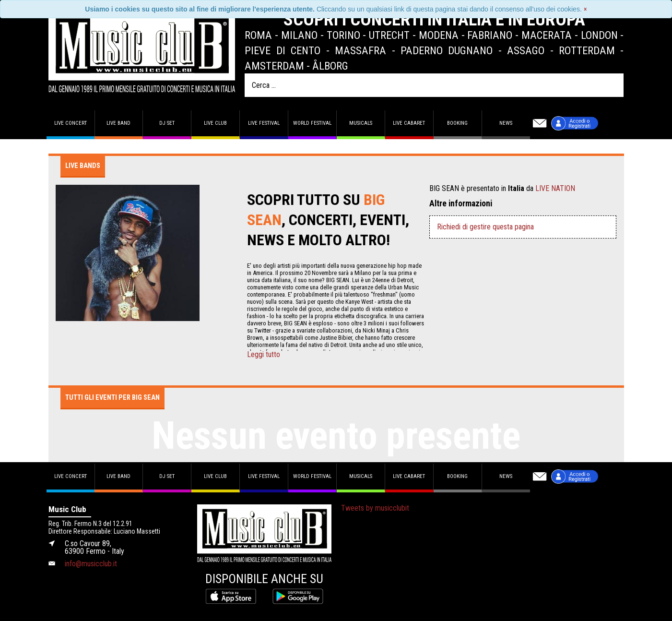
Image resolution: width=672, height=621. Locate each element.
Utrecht (389, 35)
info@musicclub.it (91, 564)
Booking (457, 123)
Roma (258, 35)
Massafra (360, 50)
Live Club (215, 123)
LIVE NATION (555, 188)
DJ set (167, 123)
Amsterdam (274, 66)
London (599, 35)
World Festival (312, 123)
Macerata (547, 35)
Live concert (71, 123)
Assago (526, 50)
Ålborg (330, 66)
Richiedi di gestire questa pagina (485, 227)
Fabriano (490, 35)
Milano (299, 35)
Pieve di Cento (283, 50)
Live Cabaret (409, 123)
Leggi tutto (264, 355)
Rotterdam (587, 50)
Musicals (361, 123)
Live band (118, 123)
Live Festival (264, 123)
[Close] (585, 9)
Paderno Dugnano (447, 50)
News (506, 123)
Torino (343, 35)
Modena (439, 35)
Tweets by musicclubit (375, 508)
